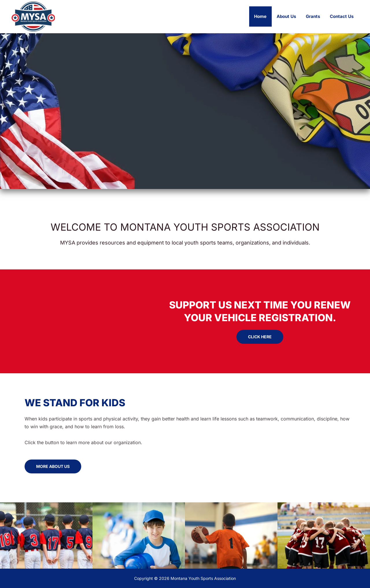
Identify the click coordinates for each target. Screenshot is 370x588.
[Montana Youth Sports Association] (33, 16)
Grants (315, 16)
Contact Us (342, 16)
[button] (7, 535)
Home (265, 16)
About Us (289, 16)
